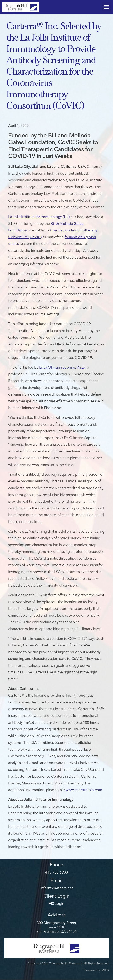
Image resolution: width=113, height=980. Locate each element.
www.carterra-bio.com (84, 790)
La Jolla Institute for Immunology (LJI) (39, 217)
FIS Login (56, 904)
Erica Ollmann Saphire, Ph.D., (63, 368)
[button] (106, 7)
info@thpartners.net (57, 888)
